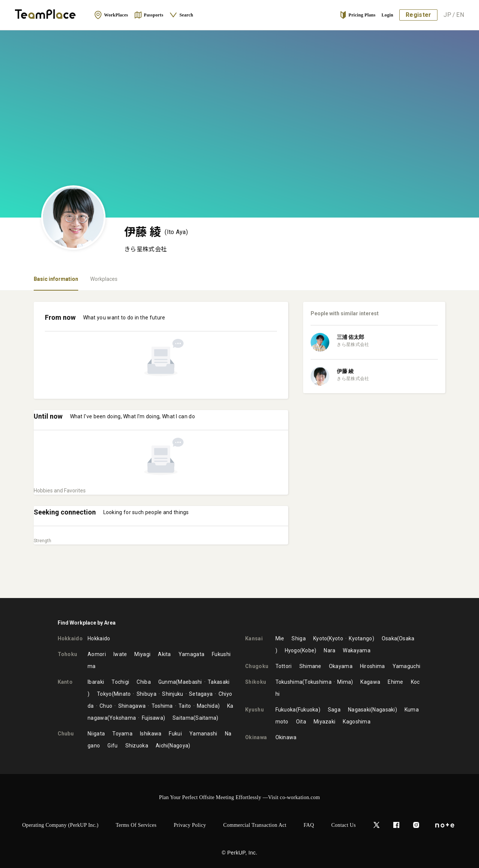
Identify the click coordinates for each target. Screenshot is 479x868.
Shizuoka (137, 746)
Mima (344, 682)
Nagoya (179, 746)
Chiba (144, 682)
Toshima (162, 706)
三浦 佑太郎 (350, 337)
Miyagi (142, 654)
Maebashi (190, 682)
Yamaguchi (407, 666)
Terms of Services (136, 825)
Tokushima (289, 682)
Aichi (162, 746)
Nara (329, 650)
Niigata (96, 734)
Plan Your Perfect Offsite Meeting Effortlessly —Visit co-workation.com (239, 797)
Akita (164, 654)
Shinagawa (132, 706)
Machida (207, 706)
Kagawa (370, 682)
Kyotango (360, 638)
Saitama (183, 718)
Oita (301, 722)
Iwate (120, 654)
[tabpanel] (239, 444)
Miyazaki (324, 722)
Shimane (310, 666)
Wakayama (356, 650)
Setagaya (201, 694)
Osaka (390, 638)
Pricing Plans (357, 15)
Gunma (167, 682)
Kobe (308, 650)
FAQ (309, 825)
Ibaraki (96, 682)
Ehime (396, 682)
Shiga (299, 638)
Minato (122, 694)
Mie (280, 638)
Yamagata (191, 654)
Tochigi (120, 682)
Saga (334, 710)
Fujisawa (152, 718)
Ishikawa (151, 734)
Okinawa (286, 737)
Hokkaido (99, 638)
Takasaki (219, 682)
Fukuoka (286, 710)
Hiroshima (373, 666)
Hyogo (293, 650)
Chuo (106, 706)
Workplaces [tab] (104, 279)
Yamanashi (203, 734)
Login (388, 15)
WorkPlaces (111, 15)
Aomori (97, 654)
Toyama (122, 734)
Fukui (175, 734)
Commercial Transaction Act (255, 825)
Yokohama (123, 718)
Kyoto (320, 638)
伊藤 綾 (345, 371)
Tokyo (104, 694)
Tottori (284, 666)
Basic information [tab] (56, 279)
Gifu (112, 746)
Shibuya (147, 694)
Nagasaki (359, 710)
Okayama (341, 666)
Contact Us (344, 825)
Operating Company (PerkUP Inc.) (60, 825)
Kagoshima (357, 722)
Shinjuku (173, 694)
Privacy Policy (190, 825)
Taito (185, 706)
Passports (149, 15)
